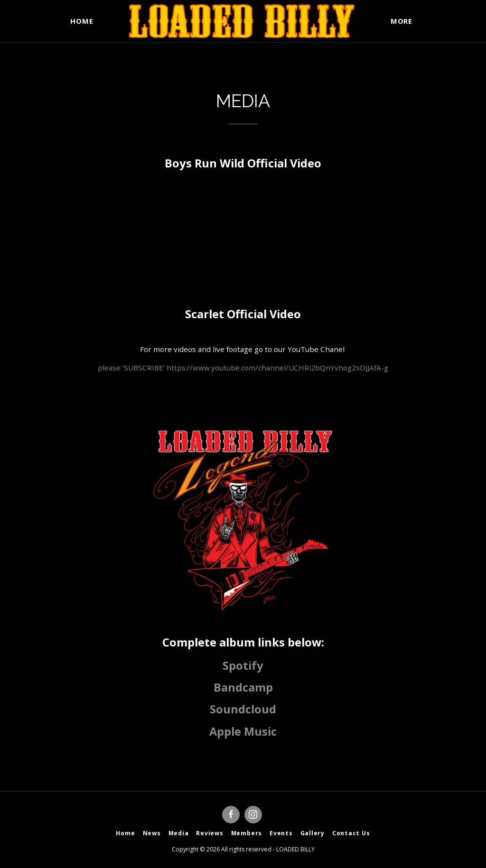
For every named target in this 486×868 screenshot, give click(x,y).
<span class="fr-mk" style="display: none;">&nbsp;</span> (243, 254)
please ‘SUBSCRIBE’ (132, 368)
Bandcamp (243, 687)
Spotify (243, 665)
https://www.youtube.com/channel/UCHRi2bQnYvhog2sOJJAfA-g (277, 368)
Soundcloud (243, 709)
